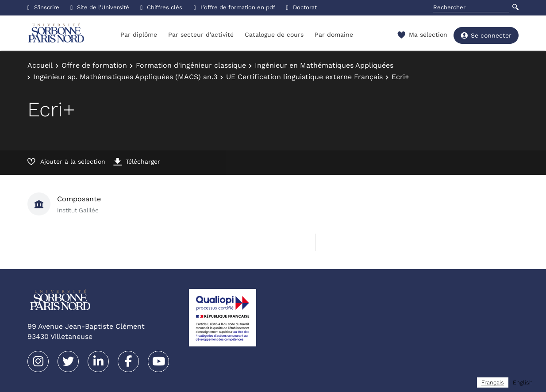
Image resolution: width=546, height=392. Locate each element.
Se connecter (486, 35)
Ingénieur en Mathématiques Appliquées (324, 65)
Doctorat (302, 7)
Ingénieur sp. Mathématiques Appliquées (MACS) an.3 (125, 77)
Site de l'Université (100, 7)
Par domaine (334, 35)
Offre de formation (94, 65)
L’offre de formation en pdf (234, 7)
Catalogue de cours (274, 35)
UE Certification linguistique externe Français (304, 77)
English (523, 382)
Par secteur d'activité (201, 35)
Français (493, 382)
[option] (523, 382)
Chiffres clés (161, 7)
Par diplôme (139, 35)
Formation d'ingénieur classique (191, 65)
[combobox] (493, 382)
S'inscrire (43, 7)
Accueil (40, 65)
